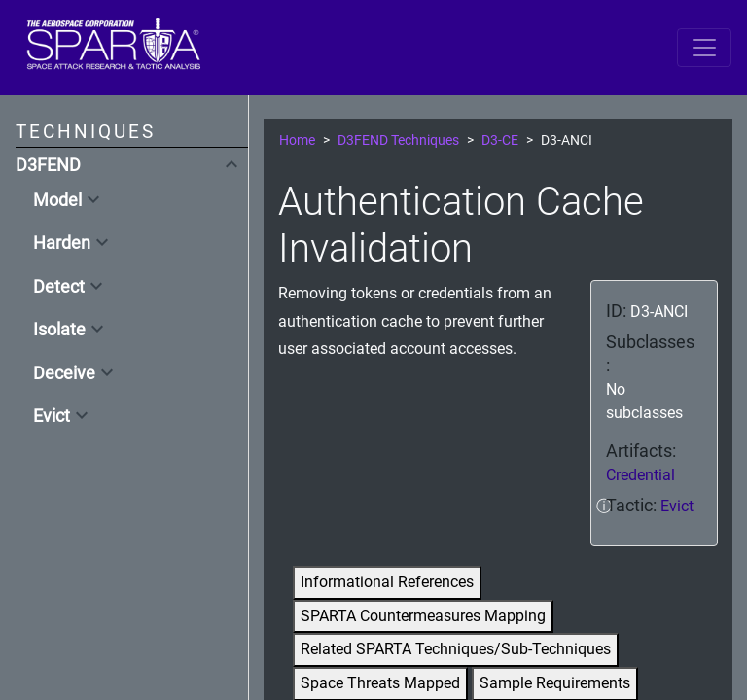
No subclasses (644, 401)
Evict (52, 416)
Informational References (387, 582)
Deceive (64, 373)
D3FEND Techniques (398, 140)
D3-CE (500, 140)
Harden (62, 243)
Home (297, 140)
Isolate (59, 330)
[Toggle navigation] (704, 48)
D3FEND (48, 165)
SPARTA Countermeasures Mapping (423, 616)
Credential (640, 475)
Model (57, 200)
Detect (59, 287)
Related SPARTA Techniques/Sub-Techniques (456, 649)
